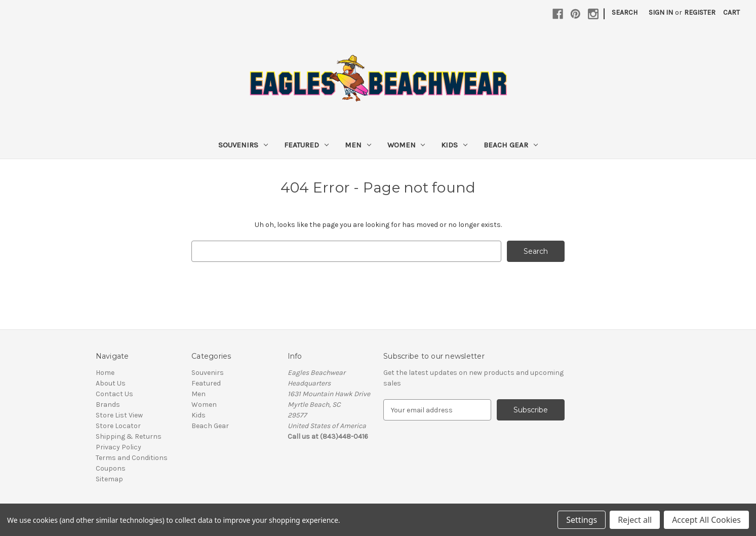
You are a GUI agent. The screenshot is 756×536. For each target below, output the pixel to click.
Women (406, 145)
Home (105, 373)
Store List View (119, 415)
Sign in (661, 12)
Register (700, 12)
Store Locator (118, 426)
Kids (454, 145)
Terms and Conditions (132, 458)
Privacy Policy (118, 447)
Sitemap (109, 479)
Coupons (111, 468)
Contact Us (114, 394)
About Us (111, 383)
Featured (306, 145)
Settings (582, 520)
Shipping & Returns (129, 436)
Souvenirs (243, 145)
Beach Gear (511, 145)
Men (358, 145)
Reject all (635, 520)
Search (625, 12)
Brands (108, 405)
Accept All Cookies (706, 520)
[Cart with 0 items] (731, 12)
